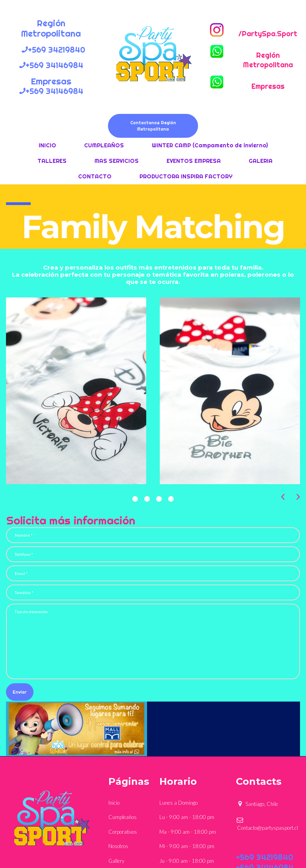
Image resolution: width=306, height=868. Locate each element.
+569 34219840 (265, 857)
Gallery (116, 861)
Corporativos (123, 832)
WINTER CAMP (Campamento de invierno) (210, 145)
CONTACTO (95, 176)
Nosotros (118, 846)
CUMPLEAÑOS (104, 145)
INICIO (47, 145)
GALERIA (261, 161)
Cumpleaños (123, 817)
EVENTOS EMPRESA (194, 161)
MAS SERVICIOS (117, 161)
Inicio (114, 803)
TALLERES (52, 161)
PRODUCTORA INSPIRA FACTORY (186, 176)
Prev (283, 497)
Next (298, 497)
